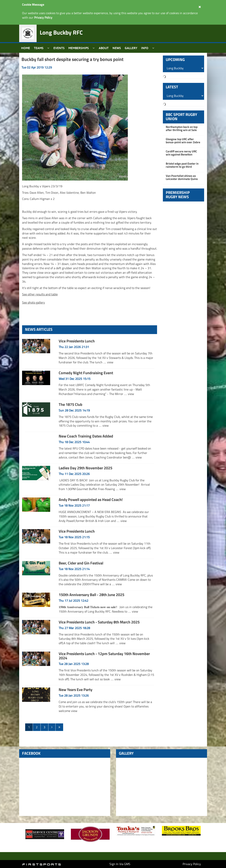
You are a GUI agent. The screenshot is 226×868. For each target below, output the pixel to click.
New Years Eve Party (76, 690)
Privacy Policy (192, 864)
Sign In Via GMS (120, 864)
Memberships (79, 48)
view (110, 362)
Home (26, 48)
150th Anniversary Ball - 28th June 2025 (92, 595)
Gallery (131, 48)
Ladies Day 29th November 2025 (86, 468)
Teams (39, 48)
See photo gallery (34, 302)
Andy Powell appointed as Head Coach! (91, 500)
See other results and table (40, 294)
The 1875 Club (70, 404)
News (117, 48)
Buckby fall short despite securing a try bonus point (73, 59)
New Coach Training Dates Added (86, 436)
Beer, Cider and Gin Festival (81, 563)
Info (145, 48)
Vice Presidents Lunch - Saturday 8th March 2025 (99, 622)
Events (59, 48)
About (104, 48)
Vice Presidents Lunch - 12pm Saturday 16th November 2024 (104, 656)
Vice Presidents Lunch (77, 341)
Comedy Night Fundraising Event (86, 373)
